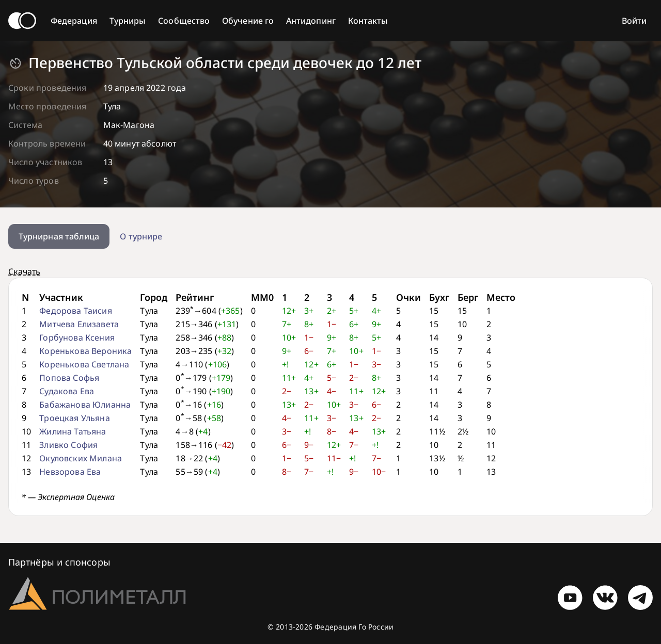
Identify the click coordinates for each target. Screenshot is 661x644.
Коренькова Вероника (85, 351)
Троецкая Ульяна (74, 418)
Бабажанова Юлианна (85, 405)
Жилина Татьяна (73, 431)
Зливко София (68, 445)
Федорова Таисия (75, 311)
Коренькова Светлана (84, 364)
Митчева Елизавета (79, 324)
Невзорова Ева (70, 472)
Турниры (128, 21)
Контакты (368, 21)
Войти (634, 21)
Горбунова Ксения (77, 337)
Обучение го (248, 21)
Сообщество (184, 21)
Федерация (74, 21)
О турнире (141, 236)
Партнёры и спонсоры (59, 562)
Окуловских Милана (81, 458)
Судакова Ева (67, 391)
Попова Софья (69, 378)
